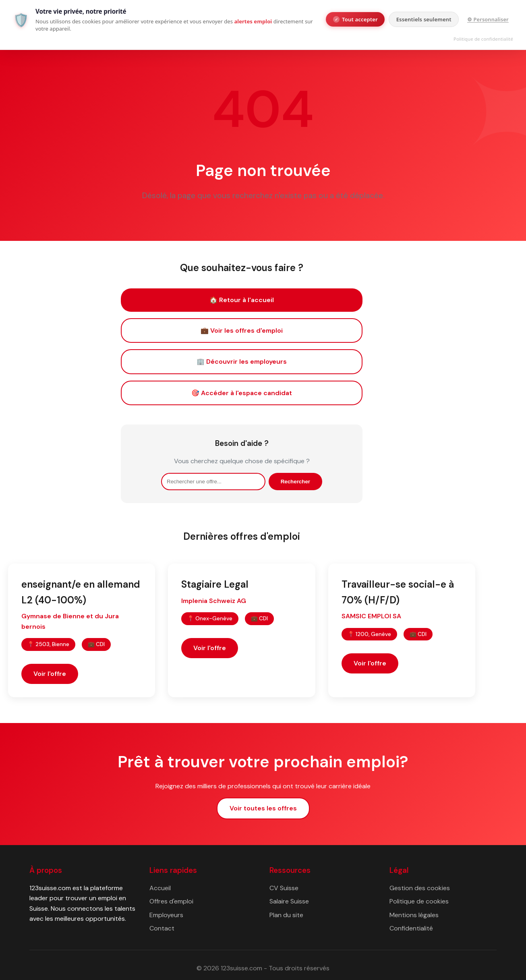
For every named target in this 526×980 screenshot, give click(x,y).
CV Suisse (284, 888)
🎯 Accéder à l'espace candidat (242, 393)
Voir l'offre (50, 674)
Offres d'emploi (171, 901)
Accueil (160, 888)
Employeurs (166, 915)
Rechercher (295, 482)
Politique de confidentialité (483, 39)
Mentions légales (414, 915)
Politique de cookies (419, 901)
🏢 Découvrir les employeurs (242, 362)
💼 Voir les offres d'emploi (242, 330)
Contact (162, 928)
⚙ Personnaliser (488, 19)
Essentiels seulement (424, 19)
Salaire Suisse (289, 901)
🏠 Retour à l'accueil (242, 300)
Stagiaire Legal (215, 584)
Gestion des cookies (420, 888)
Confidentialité (411, 928)
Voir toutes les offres (263, 808)
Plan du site (286, 915)
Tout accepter (355, 19)
